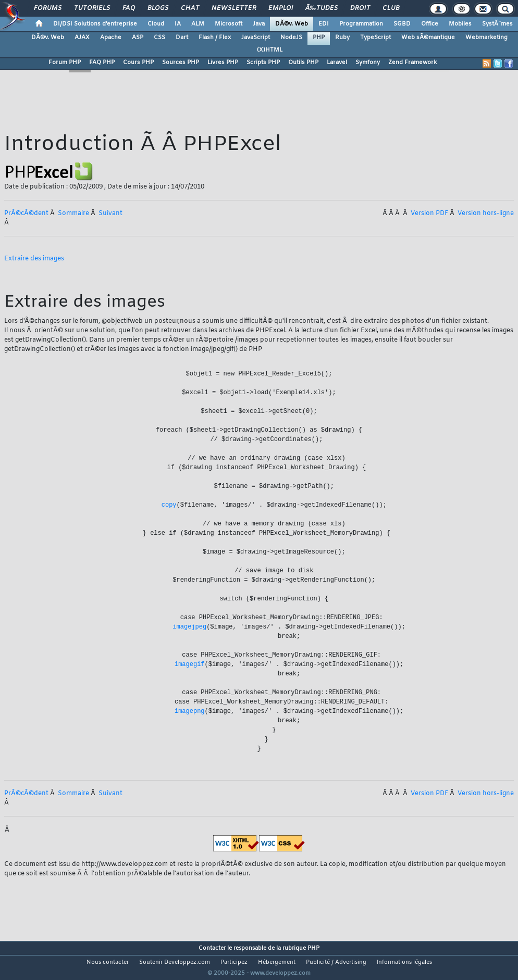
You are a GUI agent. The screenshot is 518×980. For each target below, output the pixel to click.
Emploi (281, 8)
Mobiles (460, 24)
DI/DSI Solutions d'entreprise (95, 24)
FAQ (129, 8)
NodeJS (291, 37)
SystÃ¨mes (497, 24)
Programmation (361, 24)
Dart (182, 37)
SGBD (402, 24)
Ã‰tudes (322, 8)
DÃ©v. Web (292, 24)
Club (391, 8)
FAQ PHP (102, 62)
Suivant (110, 213)
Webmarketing (486, 37)
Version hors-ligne (486, 213)
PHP (319, 37)
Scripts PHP (263, 62)
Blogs (158, 8)
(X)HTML (270, 50)
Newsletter (234, 8)
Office (430, 24)
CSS (159, 37)
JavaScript (256, 37)
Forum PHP (65, 62)
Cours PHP (138, 62)
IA (178, 24)
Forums (48, 8)
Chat (190, 8)
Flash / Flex (215, 37)
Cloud (156, 24)
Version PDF (429, 213)
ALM (198, 24)
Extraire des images (34, 259)
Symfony (368, 62)
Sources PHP (181, 62)
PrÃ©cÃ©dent (26, 213)
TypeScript (375, 37)
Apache (111, 37)
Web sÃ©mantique (428, 37)
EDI (324, 24)
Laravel (337, 62)
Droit (360, 8)
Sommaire (73, 213)
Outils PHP (303, 62)
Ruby (342, 37)
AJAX (82, 37)
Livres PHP (223, 62)
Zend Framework (412, 62)
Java (259, 24)
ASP (138, 37)
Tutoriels (92, 8)
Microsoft (229, 24)
